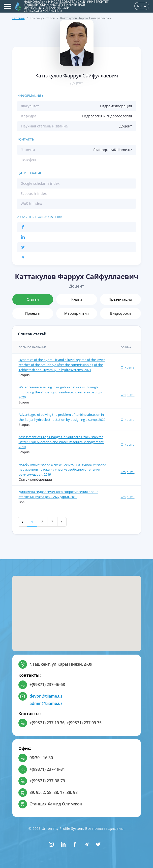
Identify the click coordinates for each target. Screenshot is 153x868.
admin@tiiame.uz (46, 703)
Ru (142, 6)
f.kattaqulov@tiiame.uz (113, 150)
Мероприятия (76, 313)
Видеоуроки (120, 313)
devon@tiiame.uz (46, 696)
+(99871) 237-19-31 (47, 769)
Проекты (33, 313)
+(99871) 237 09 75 (84, 723)
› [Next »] (62, 522)
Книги (77, 299)
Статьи (33, 299)
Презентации (120, 299)
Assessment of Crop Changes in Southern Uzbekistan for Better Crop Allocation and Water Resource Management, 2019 (62, 442)
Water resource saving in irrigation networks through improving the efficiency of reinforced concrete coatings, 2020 (61, 392)
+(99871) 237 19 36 (47, 723)
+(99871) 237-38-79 (47, 781)
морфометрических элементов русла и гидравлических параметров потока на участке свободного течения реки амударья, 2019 (62, 469)
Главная (19, 18)
